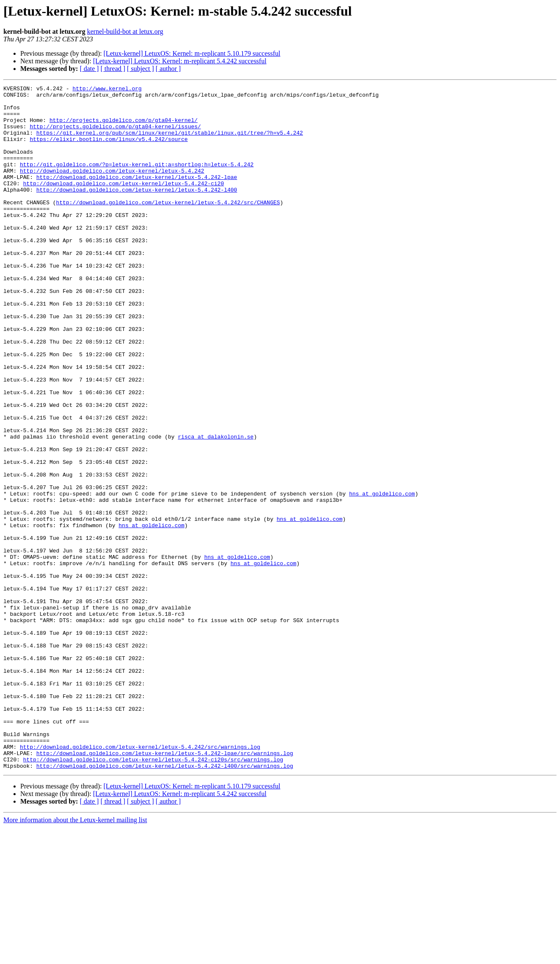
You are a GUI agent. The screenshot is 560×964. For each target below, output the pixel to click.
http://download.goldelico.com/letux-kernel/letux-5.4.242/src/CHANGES (168, 226)
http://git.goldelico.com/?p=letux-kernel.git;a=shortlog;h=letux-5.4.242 (137, 181)
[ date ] (89, 69)
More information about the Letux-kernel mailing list (75, 957)
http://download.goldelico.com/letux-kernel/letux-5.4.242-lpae (137, 196)
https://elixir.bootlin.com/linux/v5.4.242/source (108, 150)
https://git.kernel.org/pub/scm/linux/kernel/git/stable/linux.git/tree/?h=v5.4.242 (170, 143)
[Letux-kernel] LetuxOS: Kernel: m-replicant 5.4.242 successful (180, 61)
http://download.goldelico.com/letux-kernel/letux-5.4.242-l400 (137, 211)
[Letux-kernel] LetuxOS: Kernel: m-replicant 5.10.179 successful (192, 53)
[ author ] (168, 69)
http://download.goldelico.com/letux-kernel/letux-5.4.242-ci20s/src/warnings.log (153, 895)
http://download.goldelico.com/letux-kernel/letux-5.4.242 (112, 188)
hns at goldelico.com (382, 576)
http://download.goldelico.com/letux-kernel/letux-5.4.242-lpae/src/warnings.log (165, 887)
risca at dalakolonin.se (215, 507)
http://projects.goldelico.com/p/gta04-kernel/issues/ (115, 135)
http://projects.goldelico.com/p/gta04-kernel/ (123, 127)
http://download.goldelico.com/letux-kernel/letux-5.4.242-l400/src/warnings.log (165, 902)
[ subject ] (141, 69)
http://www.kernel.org (107, 89)
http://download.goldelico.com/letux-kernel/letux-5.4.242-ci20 (124, 203)
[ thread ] (113, 69)
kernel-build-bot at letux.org (125, 31)
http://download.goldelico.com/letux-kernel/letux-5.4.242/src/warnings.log (140, 880)
